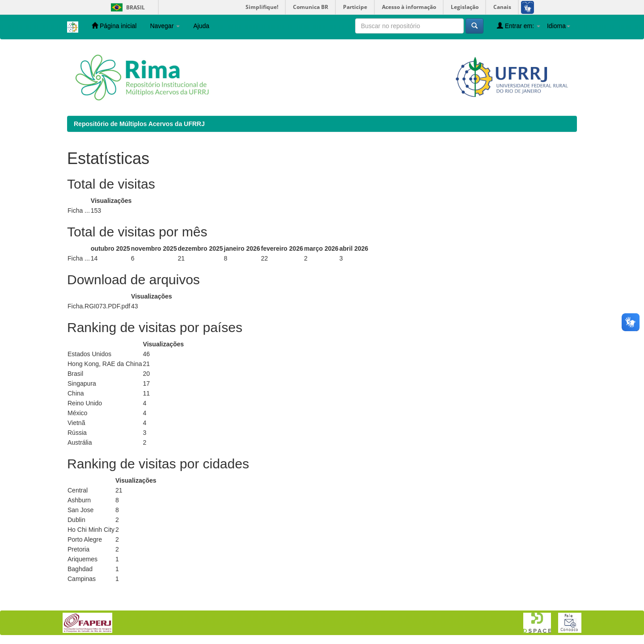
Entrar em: (519, 26)
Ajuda (201, 26)
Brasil (126, 7)
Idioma (559, 26)
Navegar (165, 26)
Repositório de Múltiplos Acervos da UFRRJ (139, 124)
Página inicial (114, 26)
